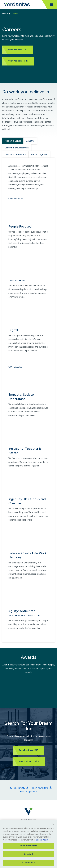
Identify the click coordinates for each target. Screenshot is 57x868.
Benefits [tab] (30, 141)
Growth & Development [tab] (17, 148)
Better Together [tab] (39, 154)
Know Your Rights (40, 788)
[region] (28, 844)
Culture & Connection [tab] (15, 154)
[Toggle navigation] (51, 4)
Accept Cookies (28, 863)
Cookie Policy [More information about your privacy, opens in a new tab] (42, 840)
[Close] (53, 824)
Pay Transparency (17, 788)
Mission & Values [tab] (13, 141)
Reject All (28, 854)
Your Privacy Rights (28, 846)
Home (5, 14)
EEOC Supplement (28, 792)
